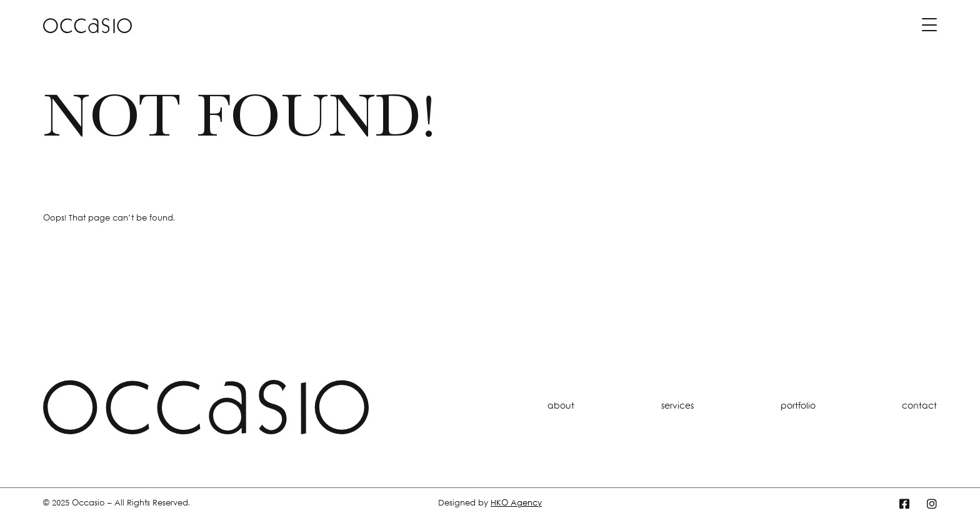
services (677, 406)
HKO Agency (516, 504)
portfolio (798, 406)
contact (919, 406)
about (561, 406)
